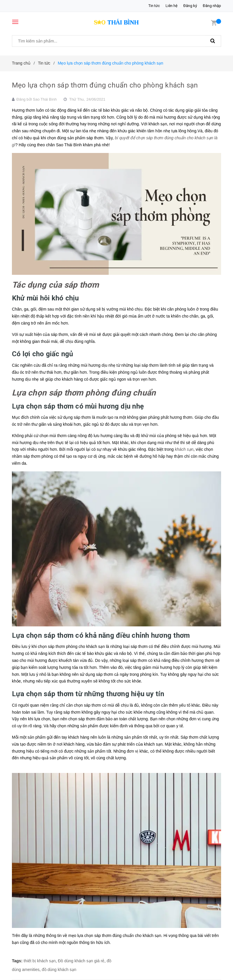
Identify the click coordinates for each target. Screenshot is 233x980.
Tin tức (154, 6)
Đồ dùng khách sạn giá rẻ (81, 961)
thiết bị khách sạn (40, 961)
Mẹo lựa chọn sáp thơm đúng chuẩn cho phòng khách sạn (105, 85)
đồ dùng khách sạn (59, 970)
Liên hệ (172, 6)
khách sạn (184, 449)
